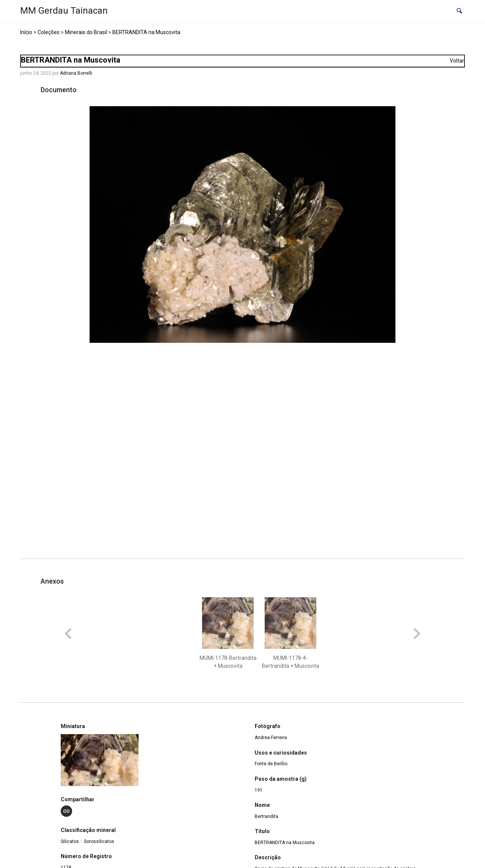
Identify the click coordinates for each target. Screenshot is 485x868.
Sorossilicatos (99, 841)
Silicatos (70, 841)
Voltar (457, 61)
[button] (459, 11)
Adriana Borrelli (76, 73)
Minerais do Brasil (86, 32)
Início (26, 32)
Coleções (49, 32)
